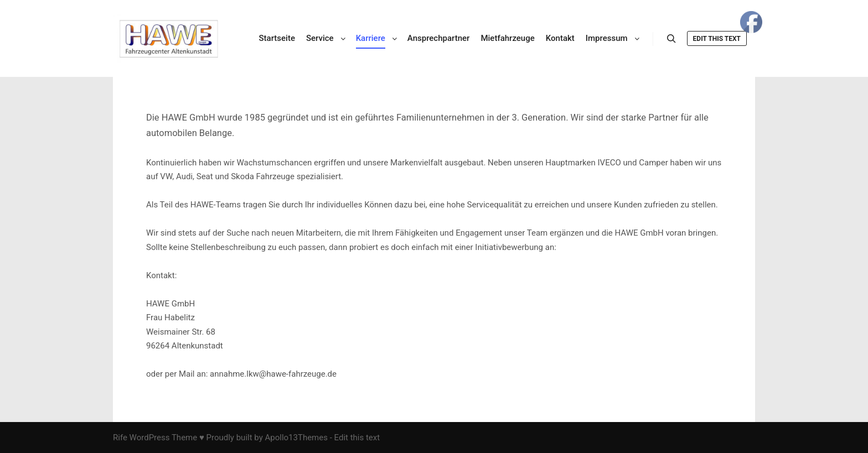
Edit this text (717, 39)
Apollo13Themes (296, 438)
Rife (120, 438)
